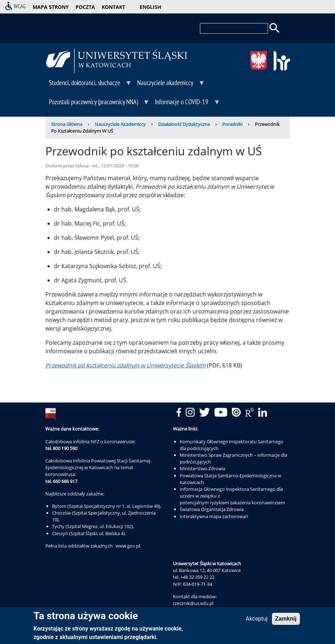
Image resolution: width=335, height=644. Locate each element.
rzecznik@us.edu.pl (193, 603)
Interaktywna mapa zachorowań (214, 516)
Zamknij (286, 620)
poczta (85, 7)
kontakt (113, 7)
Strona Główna (67, 124)
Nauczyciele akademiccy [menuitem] (169, 85)
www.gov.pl (128, 546)
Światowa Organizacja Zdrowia (212, 509)
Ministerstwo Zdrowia (203, 468)
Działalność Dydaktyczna (184, 124)
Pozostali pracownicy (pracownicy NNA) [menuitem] (98, 104)
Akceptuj (257, 620)
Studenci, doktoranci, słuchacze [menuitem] (89, 85)
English (150, 7)
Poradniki (232, 124)
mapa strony (51, 7)
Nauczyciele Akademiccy (120, 124)
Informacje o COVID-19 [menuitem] (186, 104)
